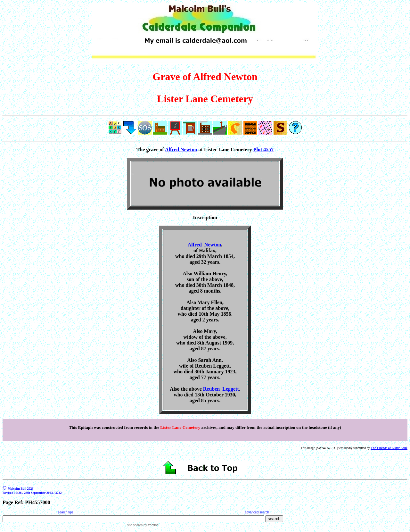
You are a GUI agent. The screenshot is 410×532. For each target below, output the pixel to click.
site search (135, 525)
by (150, 525)
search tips (66, 512)
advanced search (257, 512)
